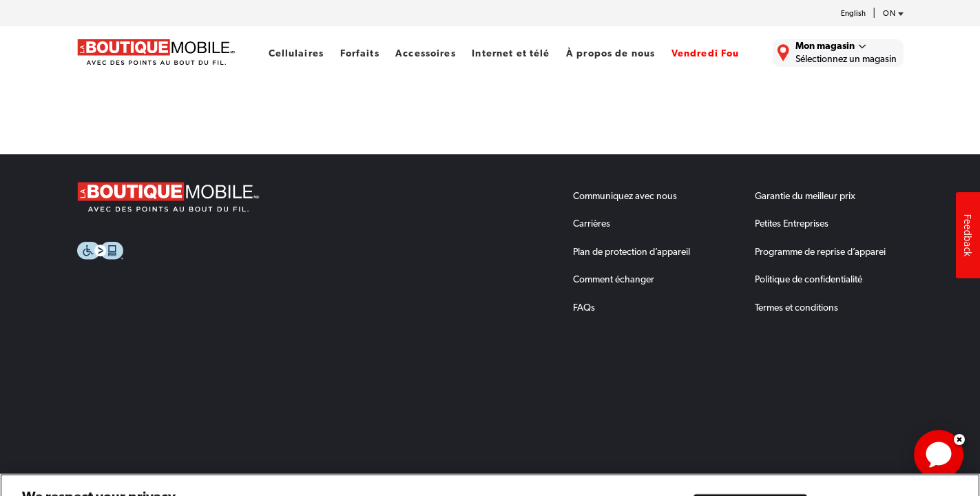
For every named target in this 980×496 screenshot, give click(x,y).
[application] (939, 455)
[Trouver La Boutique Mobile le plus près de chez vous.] (838, 53)
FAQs (584, 307)
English (853, 13)
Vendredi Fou (706, 53)
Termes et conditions (796, 307)
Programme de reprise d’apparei (820, 251)
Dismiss (959, 440)
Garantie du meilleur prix (805, 196)
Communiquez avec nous (625, 196)
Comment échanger (614, 279)
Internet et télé (511, 53)
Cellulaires (296, 53)
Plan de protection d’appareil (632, 251)
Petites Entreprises (792, 223)
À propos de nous (611, 53)
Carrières (592, 223)
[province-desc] (890, 14)
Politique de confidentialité (809, 279)
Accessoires (426, 53)
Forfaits (360, 53)
